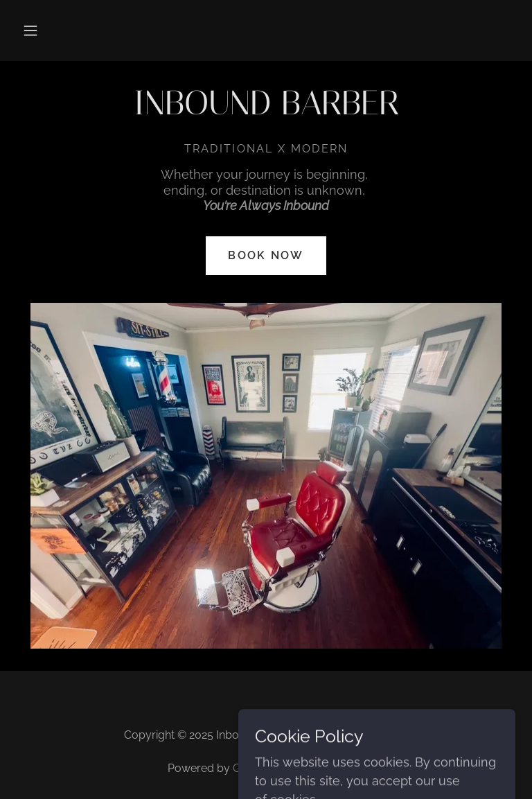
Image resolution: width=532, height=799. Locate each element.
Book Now (266, 255)
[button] (30, 30)
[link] (266, 110)
